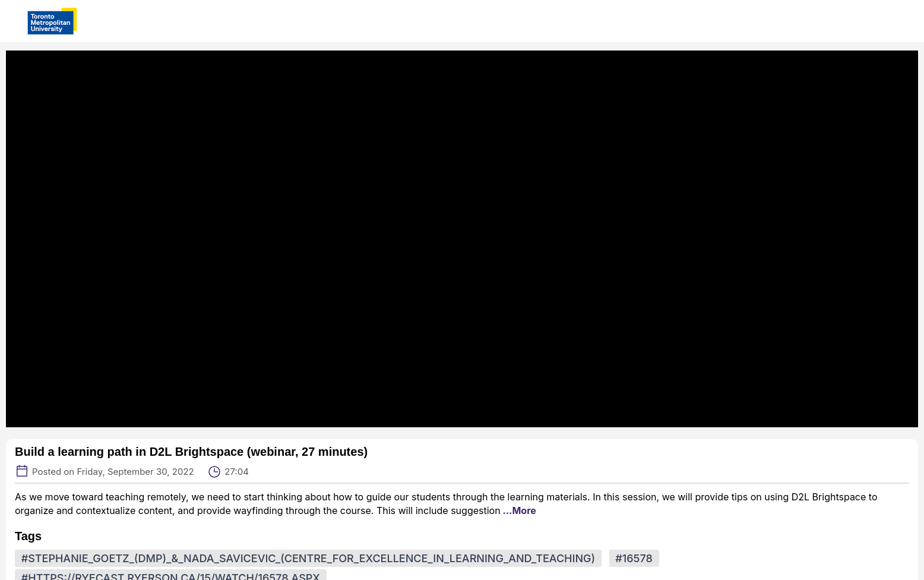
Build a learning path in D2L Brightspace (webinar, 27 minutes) (191, 452)
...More (518, 510)
